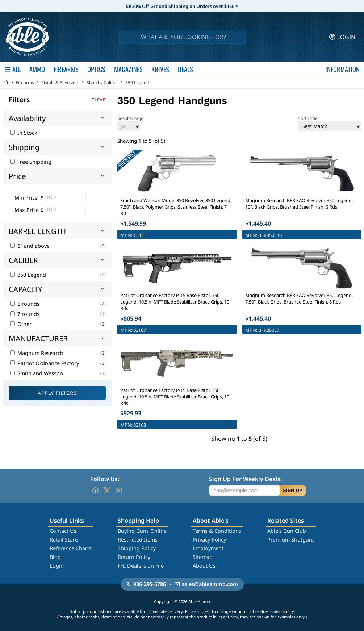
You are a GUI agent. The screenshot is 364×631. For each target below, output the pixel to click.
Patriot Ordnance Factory (45, 363)
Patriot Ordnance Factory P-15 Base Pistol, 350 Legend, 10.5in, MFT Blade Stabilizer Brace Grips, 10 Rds (175, 302)
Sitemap (203, 557)
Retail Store (64, 540)
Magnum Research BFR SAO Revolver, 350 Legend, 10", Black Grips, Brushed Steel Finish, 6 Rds (299, 204)
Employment (208, 548)
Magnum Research (37, 353)
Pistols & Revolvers (60, 82)
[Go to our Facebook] (95, 490)
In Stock (24, 133)
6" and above (30, 246)
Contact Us (63, 531)
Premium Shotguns (291, 540)
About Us (204, 566)
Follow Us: (105, 479)
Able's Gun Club (287, 531)
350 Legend (137, 82)
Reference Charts (71, 548)
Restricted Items (138, 540)
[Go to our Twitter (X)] (107, 490)
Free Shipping (31, 162)
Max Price (27, 210)
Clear (99, 100)
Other (21, 324)
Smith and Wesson (37, 373)
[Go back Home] (6, 82)
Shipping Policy (137, 548)
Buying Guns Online (142, 531)
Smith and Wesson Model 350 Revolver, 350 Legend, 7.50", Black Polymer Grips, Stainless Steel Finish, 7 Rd (176, 207)
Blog (55, 557)
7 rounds (25, 314)
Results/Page (130, 123)
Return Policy (134, 557)
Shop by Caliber (102, 82)
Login (57, 566)
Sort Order (330, 123)
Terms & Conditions (217, 531)
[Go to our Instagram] (118, 490)
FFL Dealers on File (141, 566)
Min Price (26, 198)
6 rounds (25, 304)
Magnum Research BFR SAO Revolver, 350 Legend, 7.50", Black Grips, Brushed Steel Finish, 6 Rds (299, 298)
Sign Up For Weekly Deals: (245, 479)
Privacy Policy (209, 540)
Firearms (25, 82)
